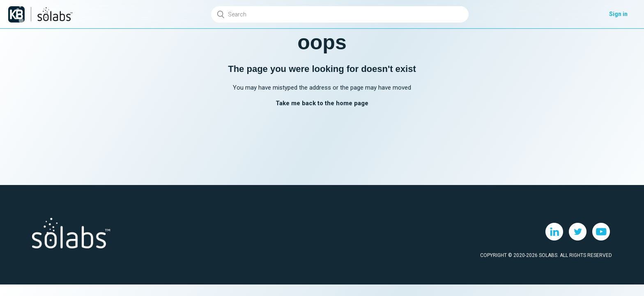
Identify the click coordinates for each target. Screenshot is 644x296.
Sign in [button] (618, 14)
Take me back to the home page (322, 103)
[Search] (340, 14)
